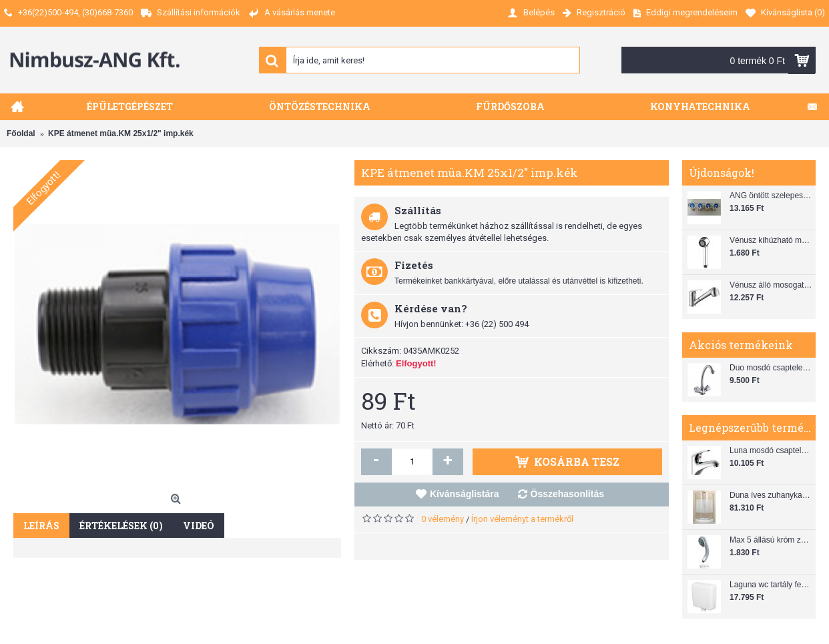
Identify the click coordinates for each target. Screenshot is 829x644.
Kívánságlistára (465, 494)
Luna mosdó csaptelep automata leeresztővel (771, 450)
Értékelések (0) (121, 526)
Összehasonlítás (568, 494)
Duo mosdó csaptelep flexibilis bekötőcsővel (771, 368)
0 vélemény (443, 519)
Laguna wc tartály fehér (771, 585)
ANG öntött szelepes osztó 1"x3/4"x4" (771, 196)
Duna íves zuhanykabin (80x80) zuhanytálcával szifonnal (771, 495)
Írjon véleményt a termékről (522, 519)
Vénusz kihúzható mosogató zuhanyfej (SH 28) (771, 240)
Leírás (41, 526)
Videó (199, 526)
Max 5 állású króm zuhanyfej (771, 540)
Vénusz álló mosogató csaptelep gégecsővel (771, 285)
